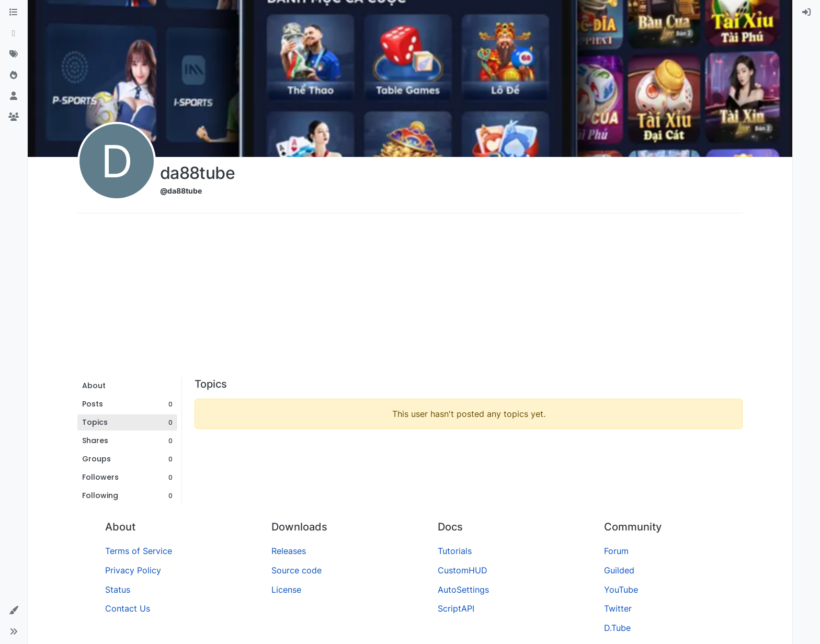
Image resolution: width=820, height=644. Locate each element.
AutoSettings (463, 590)
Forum (616, 551)
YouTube (621, 590)
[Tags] (14, 54)
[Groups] (14, 117)
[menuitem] (806, 13)
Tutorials (455, 551)
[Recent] (14, 33)
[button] (14, 611)
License (286, 590)
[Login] (806, 13)
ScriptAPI (456, 608)
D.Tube (617, 628)
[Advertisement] (410, 299)
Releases (289, 551)
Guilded (619, 570)
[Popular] (14, 75)
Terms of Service (139, 551)
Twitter (618, 608)
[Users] (14, 96)
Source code (297, 570)
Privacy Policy (133, 570)
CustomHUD (463, 570)
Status (118, 590)
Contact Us (128, 608)
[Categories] (14, 13)
